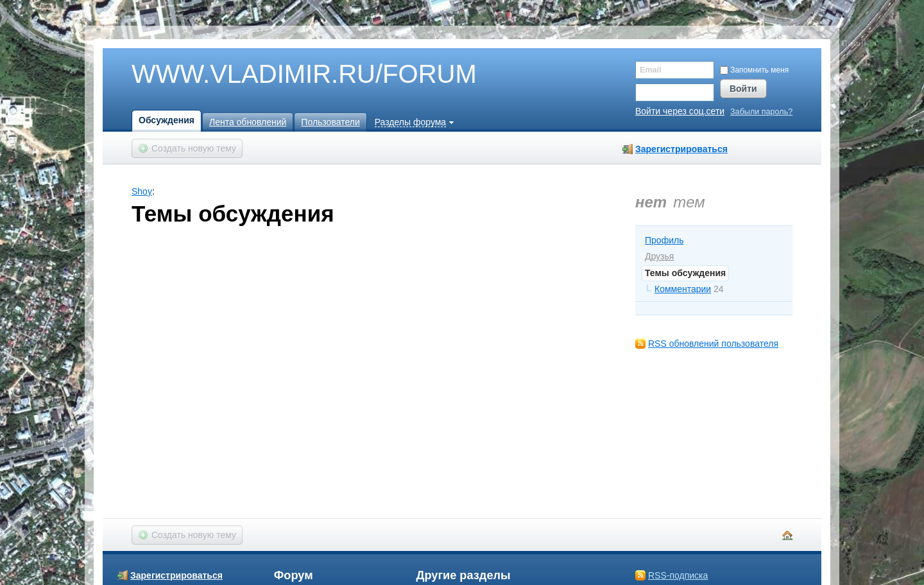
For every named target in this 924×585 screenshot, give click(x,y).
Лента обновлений (248, 122)
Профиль (664, 240)
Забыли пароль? (761, 112)
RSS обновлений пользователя (713, 344)
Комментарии (683, 289)
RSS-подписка (678, 575)
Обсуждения (167, 120)
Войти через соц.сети (680, 111)
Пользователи (330, 122)
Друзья (659, 256)
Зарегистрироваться (681, 149)
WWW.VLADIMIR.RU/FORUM (282, 74)
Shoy (142, 191)
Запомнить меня (754, 70)
